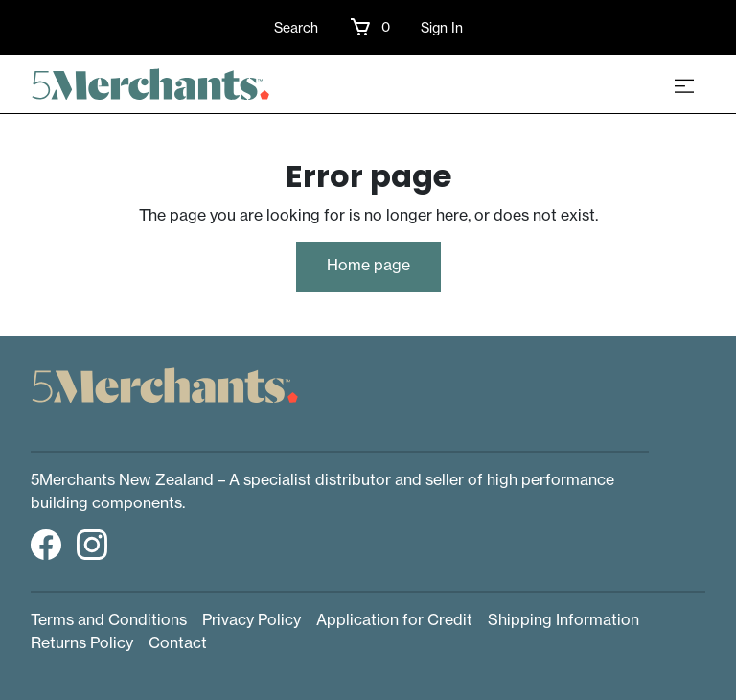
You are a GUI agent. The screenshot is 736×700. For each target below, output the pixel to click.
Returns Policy (82, 642)
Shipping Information (563, 619)
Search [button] (296, 28)
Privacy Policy (252, 619)
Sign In (442, 28)
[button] (369, 27)
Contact (178, 642)
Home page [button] (368, 265)
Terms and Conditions (109, 619)
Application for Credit (394, 619)
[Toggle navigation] (684, 84)
